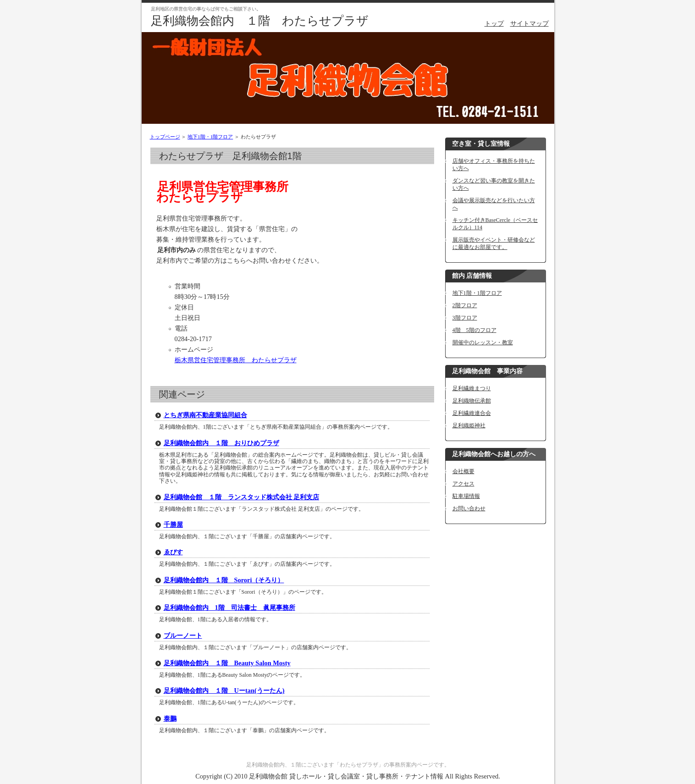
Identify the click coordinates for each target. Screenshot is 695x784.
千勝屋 (173, 525)
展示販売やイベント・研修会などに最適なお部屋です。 (494, 243)
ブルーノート (183, 635)
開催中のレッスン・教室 (483, 342)
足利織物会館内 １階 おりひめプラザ (221, 443)
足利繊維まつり (472, 388)
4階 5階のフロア (474, 330)
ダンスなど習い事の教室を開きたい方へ (494, 184)
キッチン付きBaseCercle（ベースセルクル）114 (495, 224)
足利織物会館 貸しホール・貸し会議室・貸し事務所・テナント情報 (346, 776)
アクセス (463, 484)
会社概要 (463, 471)
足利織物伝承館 (472, 401)
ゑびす (173, 552)
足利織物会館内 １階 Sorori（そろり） (224, 580)
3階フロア (465, 318)
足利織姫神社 (469, 425)
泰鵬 (170, 718)
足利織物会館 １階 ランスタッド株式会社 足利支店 (242, 497)
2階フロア (465, 305)
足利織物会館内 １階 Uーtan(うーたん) (224, 690)
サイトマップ (530, 23)
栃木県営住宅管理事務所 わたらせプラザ (236, 360)
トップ (494, 23)
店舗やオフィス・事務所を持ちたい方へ (494, 165)
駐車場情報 (466, 496)
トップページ (165, 137)
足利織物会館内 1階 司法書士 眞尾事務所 (229, 607)
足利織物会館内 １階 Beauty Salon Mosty (227, 663)
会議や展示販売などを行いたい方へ (494, 204)
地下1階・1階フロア (210, 137)
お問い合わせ (469, 508)
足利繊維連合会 (472, 413)
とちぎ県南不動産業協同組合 (205, 415)
